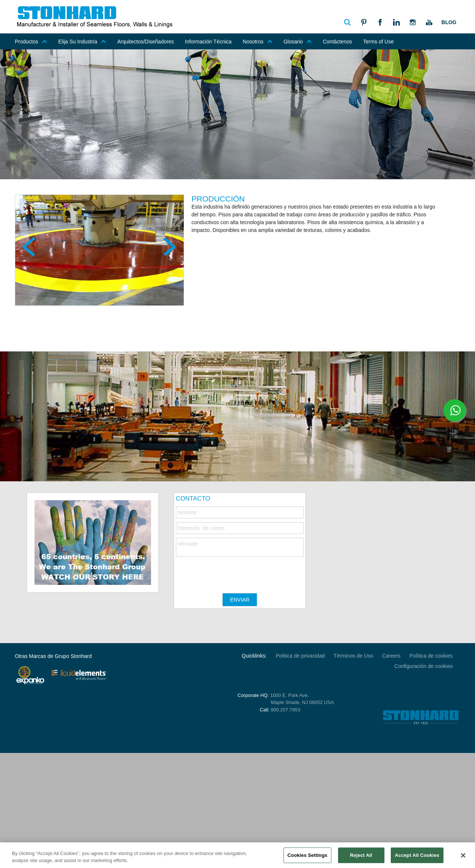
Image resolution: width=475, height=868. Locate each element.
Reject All (361, 857)
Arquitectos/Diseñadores (146, 42)
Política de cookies (431, 656)
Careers (392, 656)
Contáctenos (338, 42)
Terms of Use (378, 42)
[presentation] (232, 571)
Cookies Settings (308, 857)
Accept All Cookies (417, 857)
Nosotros (258, 42)
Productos (31, 42)
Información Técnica (208, 42)
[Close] (463, 857)
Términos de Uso (353, 656)
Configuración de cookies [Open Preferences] (424, 666)
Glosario (298, 42)
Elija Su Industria (82, 42)
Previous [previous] (30, 246)
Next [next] (169, 246)
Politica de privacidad (300, 656)
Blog (449, 22)
